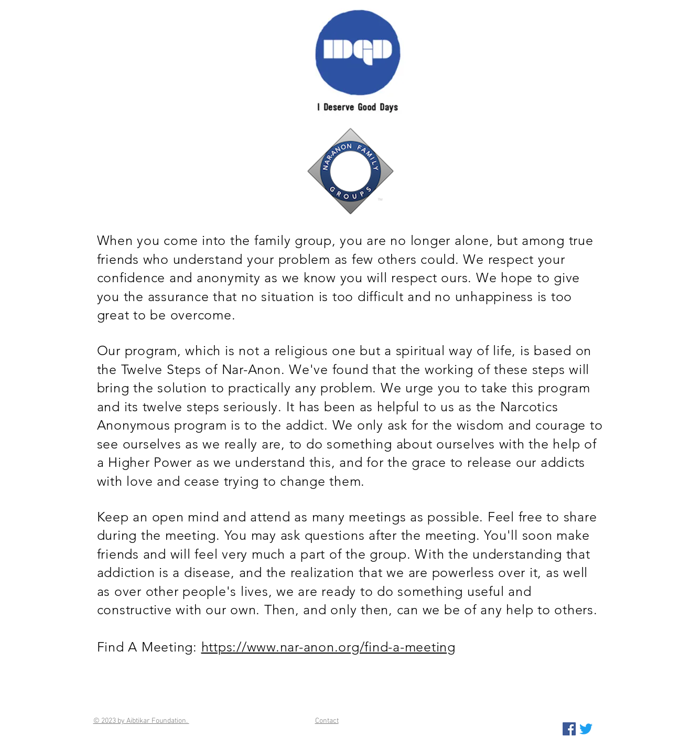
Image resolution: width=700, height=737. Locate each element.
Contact (327, 721)
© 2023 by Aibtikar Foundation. (141, 721)
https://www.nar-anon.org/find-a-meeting (329, 647)
